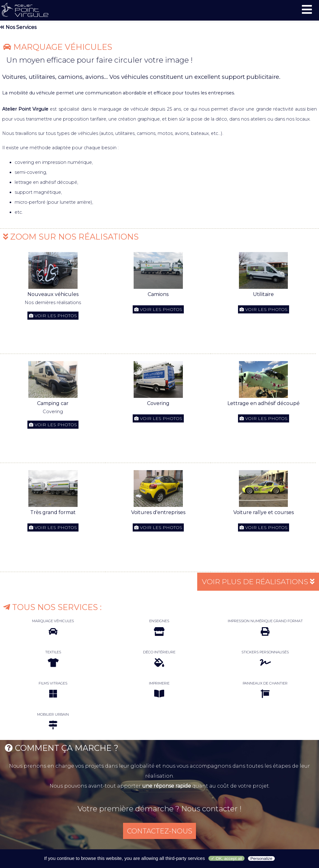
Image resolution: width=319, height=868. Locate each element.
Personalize (262, 858)
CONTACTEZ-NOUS (160, 831)
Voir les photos (53, 316)
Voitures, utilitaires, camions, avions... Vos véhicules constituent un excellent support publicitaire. (141, 77)
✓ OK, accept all (226, 858)
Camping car (53, 403)
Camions (158, 294)
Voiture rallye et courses (264, 512)
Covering (158, 403)
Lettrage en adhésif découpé (264, 403)
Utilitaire (263, 294)
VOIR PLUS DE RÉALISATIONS (256, 582)
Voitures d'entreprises (158, 512)
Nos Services (18, 27)
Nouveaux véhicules (53, 294)
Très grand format (53, 512)
